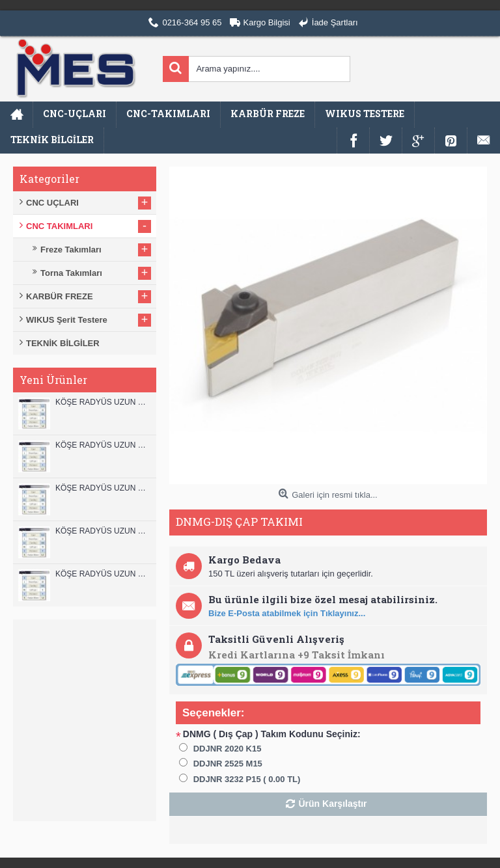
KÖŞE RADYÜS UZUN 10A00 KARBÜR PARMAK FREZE (103, 531)
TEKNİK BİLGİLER (63, 343)
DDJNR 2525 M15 (228, 764)
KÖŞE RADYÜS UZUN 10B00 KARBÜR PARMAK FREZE (103, 488)
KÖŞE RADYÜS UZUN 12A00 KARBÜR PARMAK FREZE (103, 445)
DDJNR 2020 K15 (228, 749)
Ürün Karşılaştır (332, 804)
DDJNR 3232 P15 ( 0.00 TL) (247, 779)
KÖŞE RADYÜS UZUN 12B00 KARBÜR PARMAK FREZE (103, 402)
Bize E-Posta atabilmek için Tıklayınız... (287, 613)
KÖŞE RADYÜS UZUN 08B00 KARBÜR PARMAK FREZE (103, 574)
